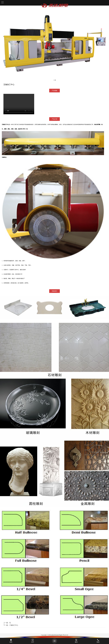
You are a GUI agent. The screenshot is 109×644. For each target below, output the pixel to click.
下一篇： (11, 625)
